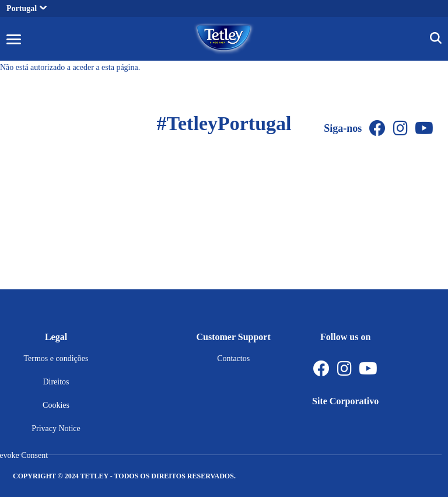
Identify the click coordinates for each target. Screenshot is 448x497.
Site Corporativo (345, 401)
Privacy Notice (56, 428)
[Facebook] (377, 129)
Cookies (56, 405)
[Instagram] (400, 129)
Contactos (233, 358)
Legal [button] (56, 337)
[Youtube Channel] (424, 129)
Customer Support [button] (234, 337)
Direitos (56, 382)
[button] (14, 38)
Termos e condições (56, 358)
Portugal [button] (27, 8)
